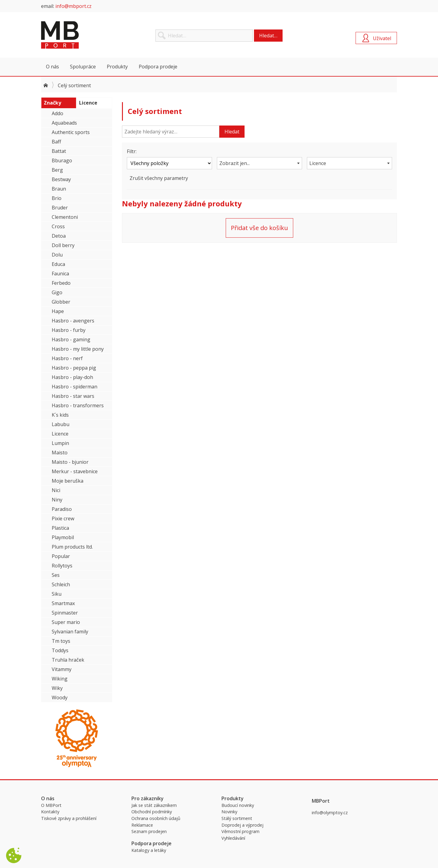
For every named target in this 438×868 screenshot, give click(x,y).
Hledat (232, 132)
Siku (57, 594)
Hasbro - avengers (73, 321)
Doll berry (63, 245)
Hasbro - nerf (67, 358)
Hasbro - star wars (73, 396)
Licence (60, 434)
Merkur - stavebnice (75, 471)
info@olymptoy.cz (330, 813)
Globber (61, 302)
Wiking (60, 679)
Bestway (61, 179)
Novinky (229, 812)
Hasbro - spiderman (75, 387)
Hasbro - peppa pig (74, 368)
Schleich (61, 584)
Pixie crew (63, 518)
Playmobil (63, 537)
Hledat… (268, 36)
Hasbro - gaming (71, 339)
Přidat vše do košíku (259, 228)
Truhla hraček (68, 660)
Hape (58, 311)
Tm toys (61, 641)
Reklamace (142, 825)
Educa (58, 264)
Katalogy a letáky (149, 850)
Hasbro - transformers (78, 405)
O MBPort (51, 805)
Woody (60, 697)
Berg (57, 170)
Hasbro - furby (69, 330)
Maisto (60, 453)
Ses (56, 575)
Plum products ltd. (72, 547)
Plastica (60, 528)
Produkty (117, 67)
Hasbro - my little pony (78, 349)
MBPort (87, 35)
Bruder (60, 208)
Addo (57, 113)
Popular (61, 556)
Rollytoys (62, 566)
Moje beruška (68, 481)
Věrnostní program (240, 831)
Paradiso (62, 509)
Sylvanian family (70, 632)
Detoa (59, 236)
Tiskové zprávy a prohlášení (69, 818)
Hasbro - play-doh (72, 377)
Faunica (60, 274)
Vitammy (62, 669)
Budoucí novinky (238, 805)
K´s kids (60, 415)
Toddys (60, 650)
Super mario (66, 622)
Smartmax (63, 603)
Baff (56, 142)
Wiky (57, 688)
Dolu (57, 255)
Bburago (62, 160)
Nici (56, 490)
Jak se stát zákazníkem (154, 805)
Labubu (61, 424)
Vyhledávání (233, 838)
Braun (59, 189)
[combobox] (259, 163)
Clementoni (65, 217)
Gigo (57, 292)
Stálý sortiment (237, 818)
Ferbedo (61, 283)
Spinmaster (65, 613)
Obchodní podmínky (152, 812)
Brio (57, 198)
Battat (59, 151)
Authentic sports (71, 132)
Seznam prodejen (149, 831)
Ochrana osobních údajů (156, 818)
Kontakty (50, 812)
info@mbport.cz (73, 6)
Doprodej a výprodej (242, 825)
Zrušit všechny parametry (159, 178)
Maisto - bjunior (70, 462)
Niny (57, 500)
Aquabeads (64, 123)
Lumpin (60, 443)
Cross (58, 226)
